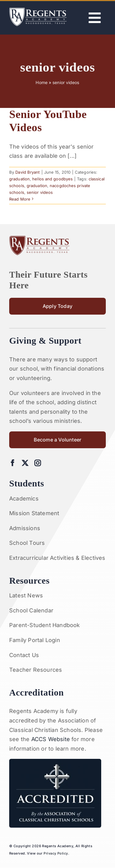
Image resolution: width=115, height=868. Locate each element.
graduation (19, 179)
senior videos (40, 192)
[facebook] (12, 463)
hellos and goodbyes (52, 179)
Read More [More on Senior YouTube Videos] (20, 199)
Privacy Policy (56, 853)
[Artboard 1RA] (38, 10)
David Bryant (27, 172)
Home (41, 82)
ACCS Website (51, 739)
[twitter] (25, 463)
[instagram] (38, 463)
